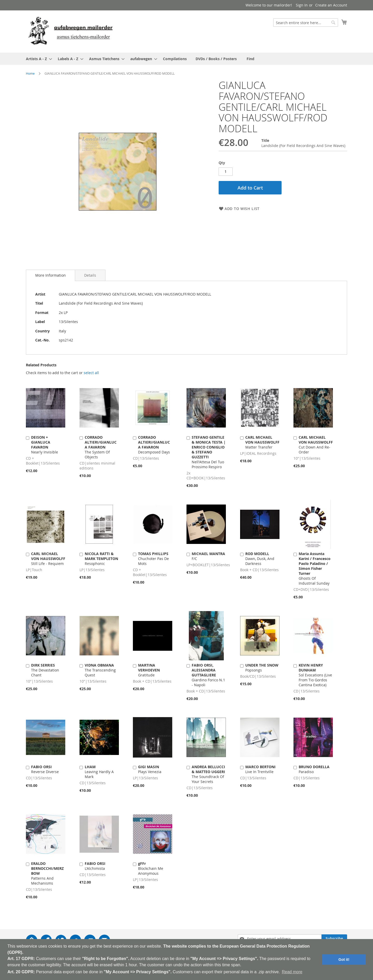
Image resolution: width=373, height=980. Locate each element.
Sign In (302, 5)
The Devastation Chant (45, 670)
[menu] (187, 59)
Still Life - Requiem (48, 559)
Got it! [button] (344, 960)
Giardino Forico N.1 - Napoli (208, 675)
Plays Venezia (150, 769)
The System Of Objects (101, 447)
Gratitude (149, 670)
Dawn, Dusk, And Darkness (260, 559)
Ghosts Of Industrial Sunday (315, 568)
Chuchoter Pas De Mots (153, 559)
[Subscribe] (334, 939)
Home (30, 73)
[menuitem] (37, 59)
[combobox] (306, 23)
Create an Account (331, 5)
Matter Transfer (262, 442)
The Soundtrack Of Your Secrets (208, 774)
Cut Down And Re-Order (316, 445)
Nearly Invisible (45, 445)
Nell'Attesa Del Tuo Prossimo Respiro (209, 452)
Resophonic (101, 559)
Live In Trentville (260, 769)
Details (90, 275)
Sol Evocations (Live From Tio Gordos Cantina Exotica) (315, 675)
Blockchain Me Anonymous (151, 868)
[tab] (51, 275)
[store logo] (70, 31)
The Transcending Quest (100, 670)
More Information (51, 275)
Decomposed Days (154, 445)
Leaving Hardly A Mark (99, 772)
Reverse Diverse (45, 769)
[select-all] (91, 373)
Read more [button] (292, 972)
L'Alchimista (95, 866)
